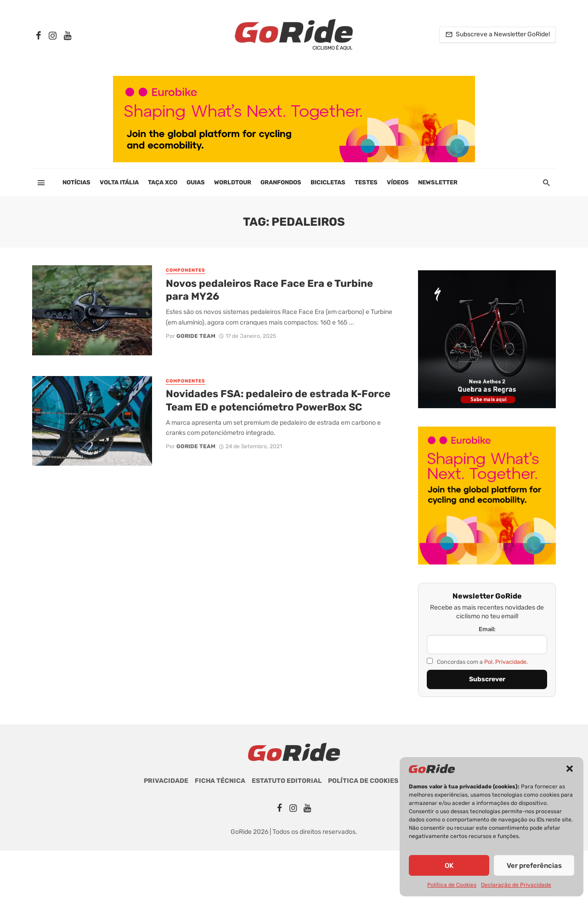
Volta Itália (119, 182)
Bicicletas (328, 182)
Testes (366, 182)
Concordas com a (477, 661)
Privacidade (166, 781)
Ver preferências (534, 866)
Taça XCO (163, 182)
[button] (570, 769)
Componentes (186, 270)
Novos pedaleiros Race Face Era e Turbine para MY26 (269, 290)
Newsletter (438, 182)
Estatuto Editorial (287, 781)
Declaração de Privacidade (516, 885)
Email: (487, 629)
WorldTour (233, 182)
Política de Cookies (452, 885)
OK (449, 866)
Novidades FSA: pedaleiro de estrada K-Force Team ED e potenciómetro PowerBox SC (278, 400)
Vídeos (398, 182)
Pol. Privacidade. (506, 662)
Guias (196, 182)
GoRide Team (196, 336)
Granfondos (281, 182)
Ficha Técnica (220, 781)
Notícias (76, 182)
